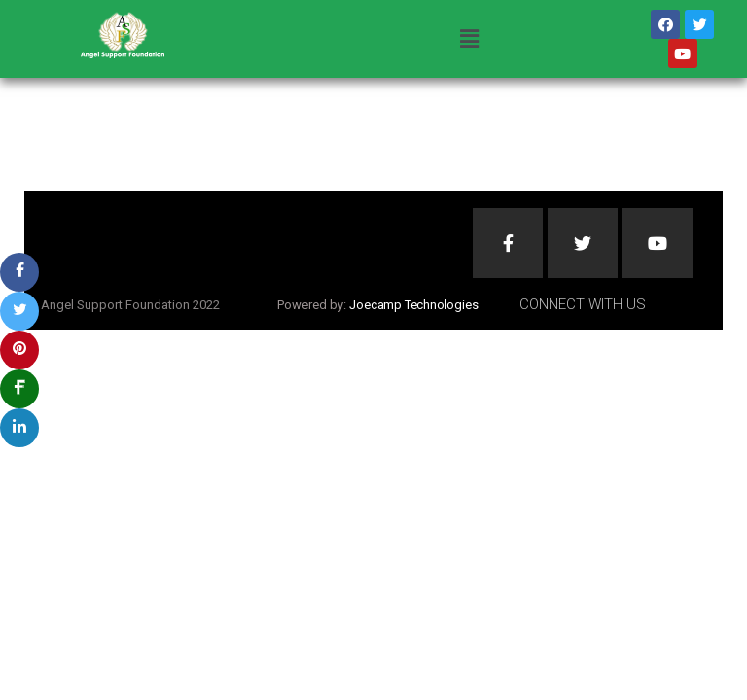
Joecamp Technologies (413, 305)
